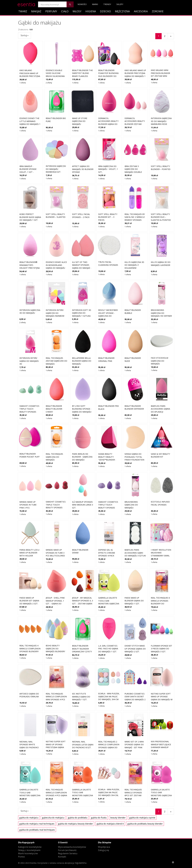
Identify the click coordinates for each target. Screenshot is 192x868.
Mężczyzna (122, 11)
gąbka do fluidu (99, 818)
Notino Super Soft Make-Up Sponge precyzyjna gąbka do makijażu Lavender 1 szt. (56, 725)
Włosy (77, 11)
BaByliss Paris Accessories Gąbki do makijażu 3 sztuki (135, 530)
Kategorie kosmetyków (30, 847)
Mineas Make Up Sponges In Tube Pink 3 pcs (28, 482)
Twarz (23, 11)
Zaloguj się (103, 850)
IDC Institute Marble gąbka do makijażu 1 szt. (81, 674)
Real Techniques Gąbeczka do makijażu (54, 434)
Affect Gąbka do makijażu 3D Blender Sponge (83, 169)
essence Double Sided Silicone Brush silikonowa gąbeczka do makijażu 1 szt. (55, 76)
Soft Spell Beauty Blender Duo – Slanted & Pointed (161, 217)
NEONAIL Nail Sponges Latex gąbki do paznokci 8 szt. (83, 722)
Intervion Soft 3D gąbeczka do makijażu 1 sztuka (82, 313)
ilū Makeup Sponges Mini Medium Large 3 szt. (83, 482)
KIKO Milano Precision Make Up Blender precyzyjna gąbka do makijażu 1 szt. (30, 76)
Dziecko (105, 11)
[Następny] (171, 36)
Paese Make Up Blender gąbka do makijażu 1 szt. (134, 578)
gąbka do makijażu (29, 818)
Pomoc (22, 857)
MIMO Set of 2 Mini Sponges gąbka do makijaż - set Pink (134, 722)
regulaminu (80, 863)
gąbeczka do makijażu (53, 818)
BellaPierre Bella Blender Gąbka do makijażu (82, 361)
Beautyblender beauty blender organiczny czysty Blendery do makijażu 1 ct (82, 629)
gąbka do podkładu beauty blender (145, 824)
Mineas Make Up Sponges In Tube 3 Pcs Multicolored (55, 530)
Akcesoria (141, 11)
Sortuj (25, 35)
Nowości (82, 4)
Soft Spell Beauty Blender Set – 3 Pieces (108, 217)
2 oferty (49, 83)
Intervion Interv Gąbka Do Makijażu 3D (29, 361)
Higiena (91, 11)
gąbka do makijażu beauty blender (75, 824)
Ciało (65, 11)
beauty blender (118, 818)
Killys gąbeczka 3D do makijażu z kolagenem (134, 265)
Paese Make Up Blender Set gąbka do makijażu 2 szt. (29, 578)
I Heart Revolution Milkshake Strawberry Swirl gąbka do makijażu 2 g (161, 533)
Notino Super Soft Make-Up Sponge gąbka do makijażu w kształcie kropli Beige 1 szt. (162, 677)
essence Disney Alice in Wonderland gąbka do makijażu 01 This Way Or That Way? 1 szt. (56, 268)
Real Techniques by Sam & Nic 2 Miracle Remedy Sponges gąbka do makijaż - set (135, 220)
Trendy (107, 4)
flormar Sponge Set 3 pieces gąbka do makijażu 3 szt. (162, 626)
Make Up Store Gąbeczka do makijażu (80, 121)
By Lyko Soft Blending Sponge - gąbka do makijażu (82, 386)
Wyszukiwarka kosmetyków (72, 847)
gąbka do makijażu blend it (110, 824)
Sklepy (120, 4)
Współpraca (104, 847)
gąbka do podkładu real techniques (37, 830)
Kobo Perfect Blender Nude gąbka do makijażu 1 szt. (30, 217)
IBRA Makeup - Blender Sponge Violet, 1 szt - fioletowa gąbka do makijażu (30, 172)
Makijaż (36, 11)
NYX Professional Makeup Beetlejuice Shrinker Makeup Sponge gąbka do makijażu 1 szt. (161, 725)
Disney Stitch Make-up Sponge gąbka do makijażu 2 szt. (135, 626)
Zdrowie (158, 11)
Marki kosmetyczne (28, 853)
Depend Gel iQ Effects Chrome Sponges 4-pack (107, 530)
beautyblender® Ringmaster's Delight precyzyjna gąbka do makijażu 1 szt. (30, 268)
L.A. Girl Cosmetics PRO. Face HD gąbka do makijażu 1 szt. (108, 626)
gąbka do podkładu (78, 818)
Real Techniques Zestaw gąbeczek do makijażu (56, 361)
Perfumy (51, 11)
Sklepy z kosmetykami (29, 850)
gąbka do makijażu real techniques (37, 824)
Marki (95, 4)
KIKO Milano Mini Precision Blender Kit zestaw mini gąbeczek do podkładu (160, 76)
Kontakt (62, 857)
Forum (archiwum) (67, 850)
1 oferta (23, 83)
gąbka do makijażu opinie (142, 818)
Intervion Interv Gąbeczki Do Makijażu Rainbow (55, 313)
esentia (26, 4)
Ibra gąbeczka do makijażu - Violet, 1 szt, (108, 169)
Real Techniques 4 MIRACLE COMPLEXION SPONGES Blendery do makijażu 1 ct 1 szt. (30, 629)
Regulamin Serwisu (68, 853)
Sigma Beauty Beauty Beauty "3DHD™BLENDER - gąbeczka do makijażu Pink (107, 437)
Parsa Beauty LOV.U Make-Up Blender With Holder (29, 530)
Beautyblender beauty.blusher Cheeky (54, 386)
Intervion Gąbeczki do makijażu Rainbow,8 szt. (56, 169)
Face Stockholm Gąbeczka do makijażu (159, 338)
